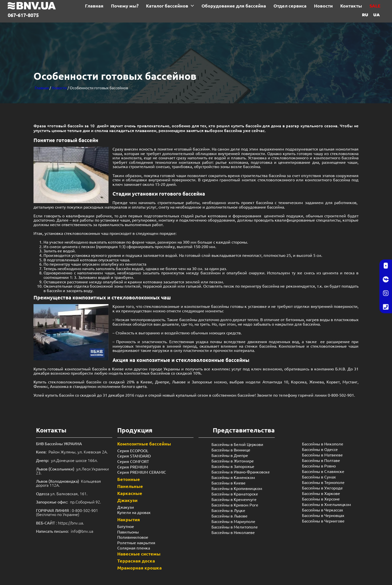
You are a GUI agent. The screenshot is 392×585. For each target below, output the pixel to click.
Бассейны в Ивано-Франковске (241, 472)
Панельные (130, 486)
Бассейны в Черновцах (323, 515)
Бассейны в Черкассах (322, 510)
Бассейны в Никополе (323, 444)
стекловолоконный (67, 382)
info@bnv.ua (82, 531)
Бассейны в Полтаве (321, 460)
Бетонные (129, 479)
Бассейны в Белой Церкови (237, 444)
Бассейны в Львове (229, 516)
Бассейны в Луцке (228, 510)
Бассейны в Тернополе (323, 482)
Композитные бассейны (144, 444)
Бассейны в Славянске (323, 471)
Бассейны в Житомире (233, 461)
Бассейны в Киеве (228, 483)
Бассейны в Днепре (230, 455)
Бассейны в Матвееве (322, 455)
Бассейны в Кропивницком (237, 488)
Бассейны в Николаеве (233, 532)
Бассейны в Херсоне (321, 499)
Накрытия (129, 519)
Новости (59, 88)
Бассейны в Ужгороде (322, 488)
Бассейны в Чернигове (323, 521)
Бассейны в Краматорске (235, 494)
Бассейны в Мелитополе (235, 527)
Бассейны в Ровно (319, 466)
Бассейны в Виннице (231, 450)
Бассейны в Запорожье (233, 466)
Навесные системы (139, 554)
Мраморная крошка (139, 568)
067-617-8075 (23, 15)
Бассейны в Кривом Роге (235, 505)
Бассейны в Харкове (321, 493)
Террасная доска (136, 561)
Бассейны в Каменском (233, 477)
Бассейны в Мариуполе (233, 521)
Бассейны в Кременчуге (234, 499)
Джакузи (127, 500)
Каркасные (130, 493)
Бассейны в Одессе (320, 449)
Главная (42, 88)
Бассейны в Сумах (319, 477)
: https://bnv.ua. (60, 523)
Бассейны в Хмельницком (326, 504)
